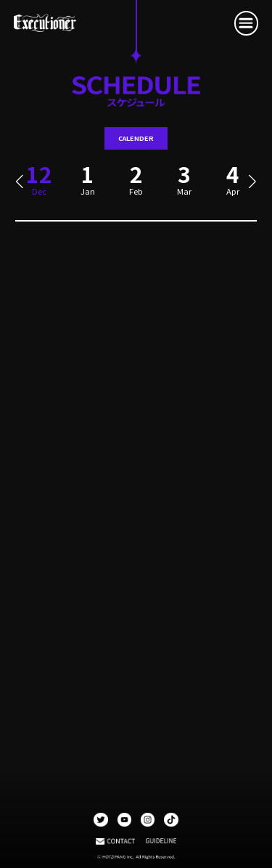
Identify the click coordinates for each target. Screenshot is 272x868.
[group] (87, 185)
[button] (19, 182)
